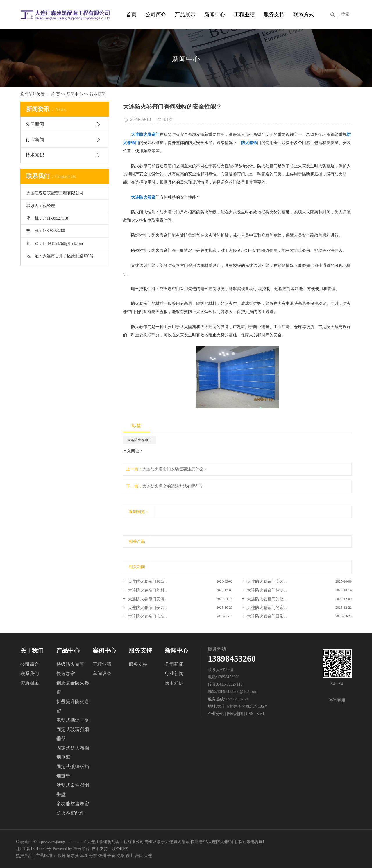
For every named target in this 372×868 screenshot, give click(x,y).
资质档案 (30, 683)
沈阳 (121, 856)
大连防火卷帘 (177, 842)
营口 (139, 856)
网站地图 (236, 714)
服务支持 (274, 15)
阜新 (84, 856)
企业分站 (216, 714)
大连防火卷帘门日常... (266, 616)
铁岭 (62, 856)
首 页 (56, 94)
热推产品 (24, 856)
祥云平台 (81, 849)
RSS (250, 714)
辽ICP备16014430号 (33, 849)
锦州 (102, 856)
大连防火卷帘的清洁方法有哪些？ (173, 486)
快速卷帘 (66, 674)
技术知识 (35, 155)
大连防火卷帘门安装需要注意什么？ (175, 469)
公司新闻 (35, 124)
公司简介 (156, 15)
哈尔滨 (73, 856)
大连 (148, 856)
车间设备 (102, 674)
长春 (111, 856)
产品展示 (185, 15)
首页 (131, 15)
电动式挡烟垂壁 (73, 720)
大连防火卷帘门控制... (266, 590)
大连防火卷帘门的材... (147, 590)
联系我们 (30, 674)
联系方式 (304, 15)
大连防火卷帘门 (139, 440)
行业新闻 (98, 94)
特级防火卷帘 (70, 664)
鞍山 (130, 856)
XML (261, 714)
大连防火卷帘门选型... (147, 582)
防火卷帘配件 (70, 813)
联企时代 (120, 849)
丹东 (93, 856)
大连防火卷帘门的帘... (266, 608)
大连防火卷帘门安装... (266, 582)
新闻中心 (215, 15)
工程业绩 (244, 15)
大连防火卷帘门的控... (266, 599)
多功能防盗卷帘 (73, 804)
